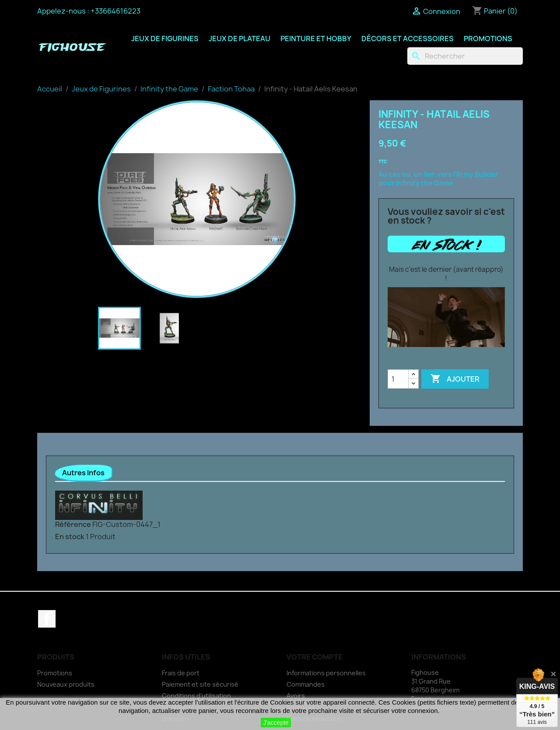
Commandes (306, 684)
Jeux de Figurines (165, 39)
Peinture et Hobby (316, 39)
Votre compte (315, 657)
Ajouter (455, 379)
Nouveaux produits (66, 684)
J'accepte (276, 723)
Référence (73, 524)
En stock (70, 537)
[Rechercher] (465, 56)
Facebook (47, 619)
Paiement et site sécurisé (200, 684)
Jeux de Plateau (240, 39)
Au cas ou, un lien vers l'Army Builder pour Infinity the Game (438, 179)
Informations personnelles (326, 673)
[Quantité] (398, 379)
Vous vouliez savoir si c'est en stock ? (446, 216)
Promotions (488, 39)
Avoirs (296, 696)
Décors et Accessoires (408, 39)
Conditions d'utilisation (196, 696)
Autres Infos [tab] (83, 473)
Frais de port (181, 673)
